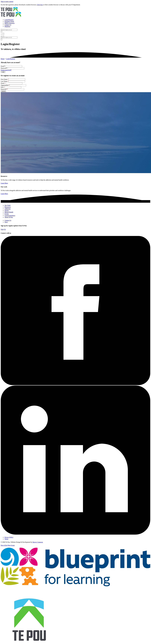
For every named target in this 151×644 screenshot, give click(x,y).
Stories (7, 210)
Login (3, 72)
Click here (40, 5)
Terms (6, 539)
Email (3, 83)
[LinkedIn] (75, 534)
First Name (4, 79)
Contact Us (8, 220)
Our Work (8, 205)
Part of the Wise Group (8, 545)
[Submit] (2, 32)
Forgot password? (6, 70)
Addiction (8, 209)
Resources (8, 207)
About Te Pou (9, 217)
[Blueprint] (75, 586)
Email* (3, 66)
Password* (4, 68)
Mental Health (9, 212)
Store (6, 222)
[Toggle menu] (2, 36)
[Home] (75, 12)
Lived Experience (10, 215)
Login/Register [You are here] (11, 59)
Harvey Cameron (38, 542)
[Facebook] (75, 385)
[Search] (9, 30)
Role (2, 87)
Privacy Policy (9, 537)
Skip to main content (7, 2)
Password (4, 89)
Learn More (4, 183)
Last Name (4, 81)
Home (3, 59)
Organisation (5, 85)
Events (7, 214)
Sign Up (3, 229)
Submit (3, 91)
